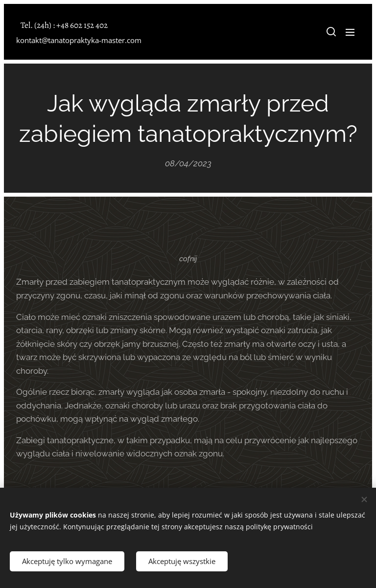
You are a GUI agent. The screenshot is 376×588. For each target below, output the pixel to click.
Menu (350, 32)
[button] (330, 32)
